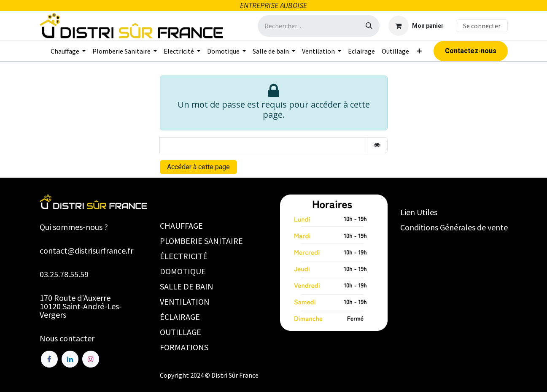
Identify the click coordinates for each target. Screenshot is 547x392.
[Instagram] (91, 359)
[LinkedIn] (70, 359)
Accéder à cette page (198, 167)
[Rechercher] (369, 26)
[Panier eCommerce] (416, 26)
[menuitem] (68, 51)
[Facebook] (49, 359)
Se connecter (482, 26)
